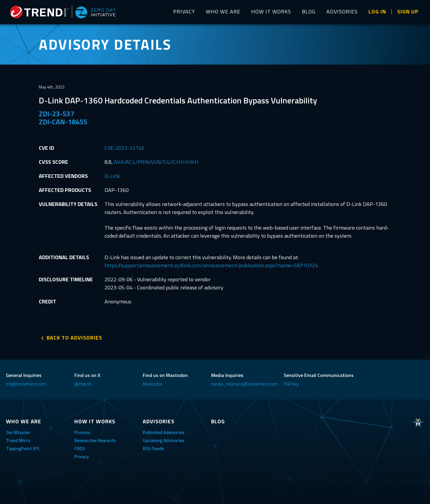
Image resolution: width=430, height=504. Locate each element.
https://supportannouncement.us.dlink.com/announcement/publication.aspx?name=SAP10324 (211, 265)
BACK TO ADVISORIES (74, 338)
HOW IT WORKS (271, 12)
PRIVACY (184, 12)
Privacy (82, 457)
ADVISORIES (342, 12)
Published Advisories (164, 432)
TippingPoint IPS (23, 449)
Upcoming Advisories (164, 440)
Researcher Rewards (95, 440)
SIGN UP (408, 12)
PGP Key (291, 384)
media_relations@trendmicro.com (245, 384)
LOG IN (377, 12)
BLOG (309, 12)
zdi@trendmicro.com (26, 384)
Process (82, 432)
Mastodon (153, 384)
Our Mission (18, 432)
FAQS (80, 449)
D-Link (112, 176)
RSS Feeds (153, 449)
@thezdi (83, 384)
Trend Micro (18, 440)
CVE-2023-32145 (125, 148)
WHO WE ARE (223, 12)
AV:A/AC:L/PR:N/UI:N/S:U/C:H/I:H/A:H (156, 162)
